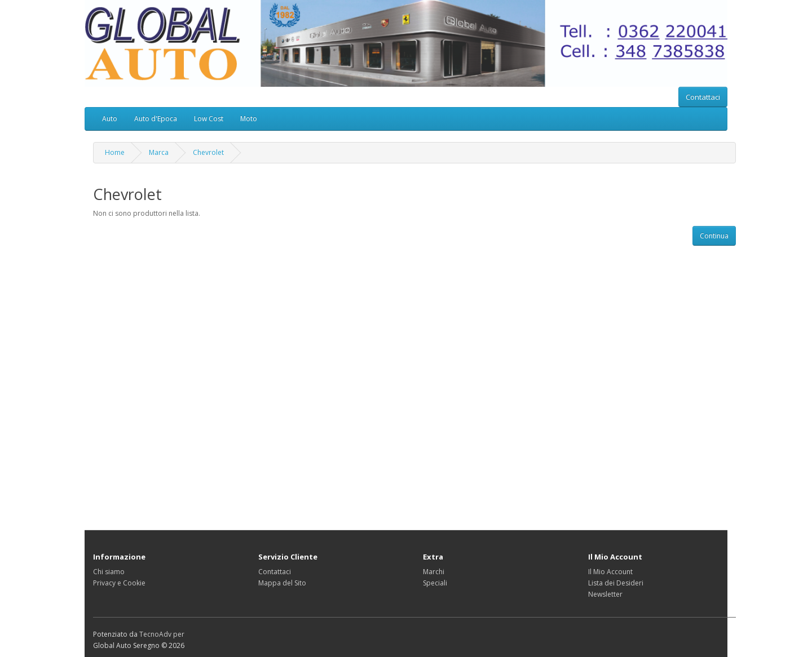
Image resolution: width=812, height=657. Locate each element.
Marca (159, 152)
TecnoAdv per (162, 634)
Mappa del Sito (282, 583)
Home (115, 152)
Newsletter (605, 594)
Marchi (434, 572)
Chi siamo (109, 572)
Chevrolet (208, 152)
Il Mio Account (610, 572)
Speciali (435, 583)
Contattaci (703, 97)
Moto (249, 119)
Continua (714, 236)
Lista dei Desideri (616, 583)
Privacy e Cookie (119, 583)
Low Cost (209, 119)
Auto (110, 119)
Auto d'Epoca (156, 119)
